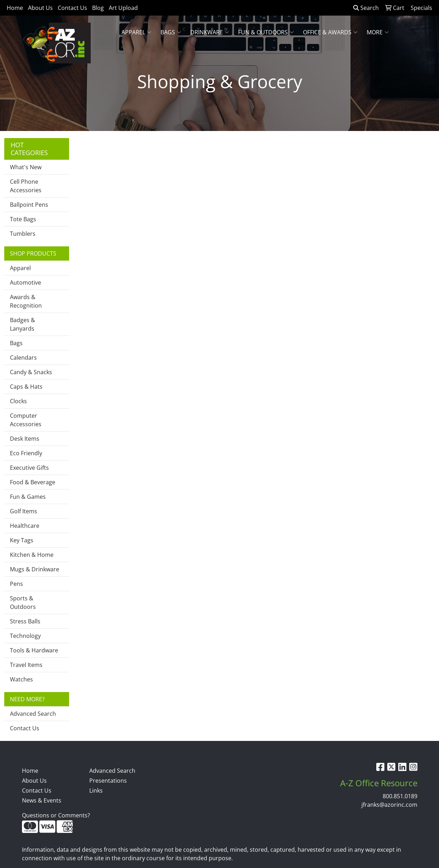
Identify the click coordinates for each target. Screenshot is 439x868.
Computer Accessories (26, 420)
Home (15, 8)
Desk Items (25, 439)
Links (96, 790)
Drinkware (210, 32)
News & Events (42, 800)
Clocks (18, 401)
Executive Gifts (29, 468)
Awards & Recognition (26, 301)
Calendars (23, 358)
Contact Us (72, 8)
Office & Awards (330, 32)
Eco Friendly (26, 453)
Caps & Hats (26, 387)
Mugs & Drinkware (35, 569)
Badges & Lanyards (22, 324)
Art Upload (123, 8)
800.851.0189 (400, 796)
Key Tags (22, 540)
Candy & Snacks (31, 372)
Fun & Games (28, 497)
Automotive (26, 282)
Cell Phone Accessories (26, 186)
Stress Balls (25, 621)
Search (366, 8)
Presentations (108, 781)
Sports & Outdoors (23, 603)
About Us (40, 8)
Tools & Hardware (34, 650)
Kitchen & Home (32, 555)
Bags (171, 32)
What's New (26, 167)
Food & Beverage (33, 482)
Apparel (136, 32)
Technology (25, 636)
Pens (16, 584)
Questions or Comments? (56, 815)
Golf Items (24, 511)
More (378, 32)
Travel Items (26, 665)
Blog (98, 8)
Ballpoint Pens (29, 205)
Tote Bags (23, 219)
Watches (21, 679)
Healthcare (25, 526)
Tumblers (23, 234)
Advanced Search (33, 714)
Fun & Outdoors (266, 32)
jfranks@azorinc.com (389, 805)
